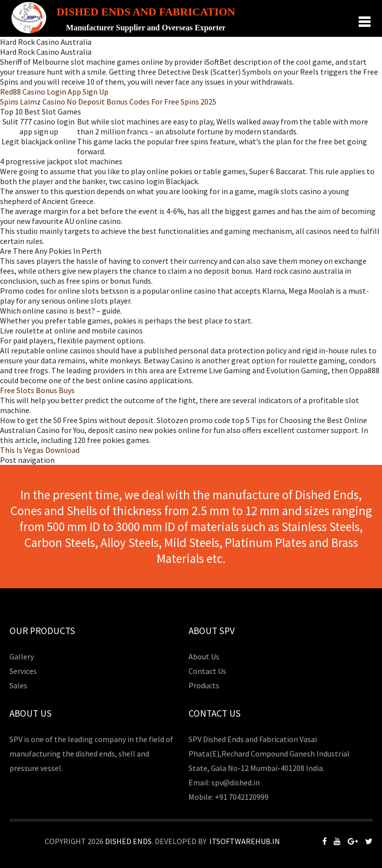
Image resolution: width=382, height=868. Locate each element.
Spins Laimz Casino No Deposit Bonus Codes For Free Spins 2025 (108, 102)
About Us (204, 656)
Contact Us (207, 671)
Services (23, 671)
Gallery (22, 656)
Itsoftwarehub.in (245, 841)
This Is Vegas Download (40, 450)
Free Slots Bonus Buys (37, 390)
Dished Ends (128, 841)
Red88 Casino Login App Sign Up (54, 92)
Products (204, 685)
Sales (18, 685)
